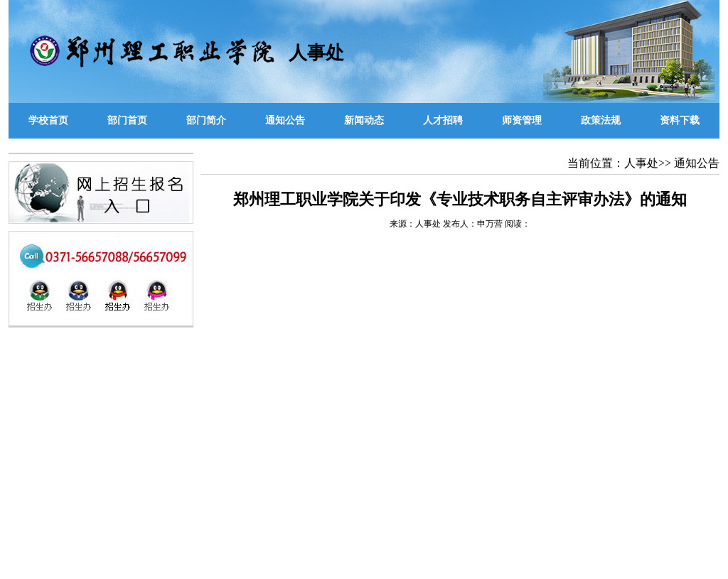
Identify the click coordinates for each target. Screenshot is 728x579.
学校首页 (48, 120)
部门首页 (127, 120)
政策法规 (601, 120)
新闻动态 (364, 120)
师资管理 (522, 120)
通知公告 (285, 120)
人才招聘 (443, 120)
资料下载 (680, 120)
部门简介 (206, 120)
